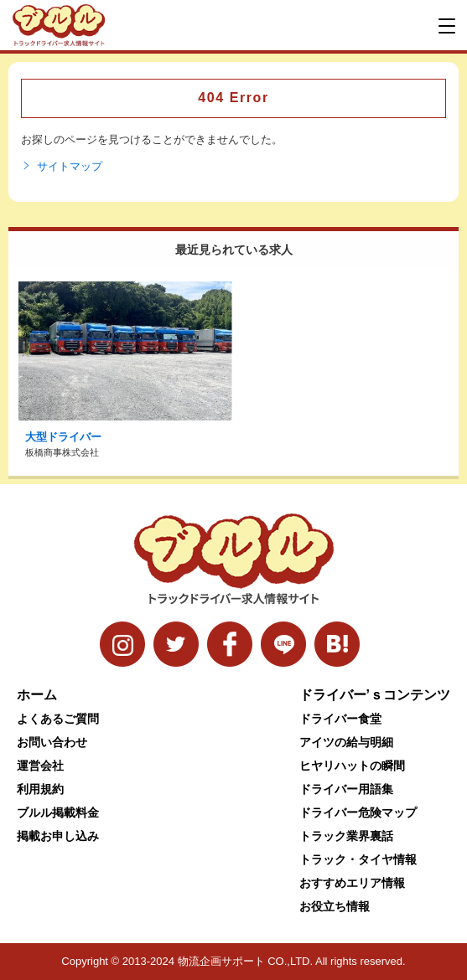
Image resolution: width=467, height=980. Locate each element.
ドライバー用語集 (346, 789)
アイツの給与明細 (346, 742)
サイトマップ (62, 167)
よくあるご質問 (58, 719)
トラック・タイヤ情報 (358, 859)
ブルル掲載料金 (58, 812)
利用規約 (40, 789)
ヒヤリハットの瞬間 (352, 766)
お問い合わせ (52, 742)
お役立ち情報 (335, 906)
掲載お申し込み (58, 836)
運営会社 (40, 766)
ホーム (37, 695)
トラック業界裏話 (346, 836)
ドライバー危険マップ (358, 812)
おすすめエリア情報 (352, 883)
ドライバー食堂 (340, 719)
